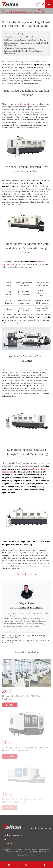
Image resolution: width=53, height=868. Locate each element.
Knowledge (28, 10)
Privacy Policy (30, 855)
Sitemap (21, 855)
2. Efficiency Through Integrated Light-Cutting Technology (25, 40)
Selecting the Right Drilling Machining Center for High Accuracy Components (25, 750)
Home (8, 10)
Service (7, 839)
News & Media (17, 10)
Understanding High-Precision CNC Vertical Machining (23, 699)
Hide (20, 34)
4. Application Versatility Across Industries (19, 48)
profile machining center (26, 104)
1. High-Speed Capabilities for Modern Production (22, 37)
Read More (10, 706)
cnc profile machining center (26, 370)
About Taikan (9, 843)
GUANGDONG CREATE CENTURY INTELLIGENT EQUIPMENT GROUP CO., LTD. (29, 851)
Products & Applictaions (13, 835)
